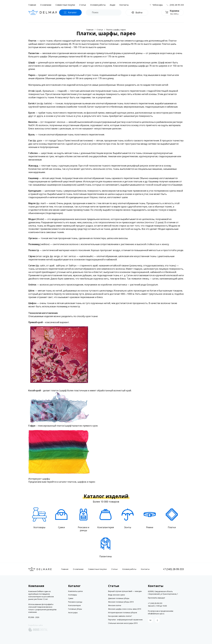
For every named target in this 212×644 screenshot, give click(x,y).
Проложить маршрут (156, 598)
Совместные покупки (65, 5)
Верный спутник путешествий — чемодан (125, 591)
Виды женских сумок (116, 595)
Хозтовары (73, 595)
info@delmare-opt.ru (156, 614)
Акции (112, 5)
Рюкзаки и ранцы (75, 602)
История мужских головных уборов (122, 613)
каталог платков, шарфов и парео (77, 482)
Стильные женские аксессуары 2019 (123, 623)
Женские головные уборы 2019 (121, 602)
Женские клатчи (115, 605)
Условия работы (98, 5)
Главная (32, 5)
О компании (46, 5)
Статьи (83, 5)
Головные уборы (75, 609)
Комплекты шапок (75, 591)
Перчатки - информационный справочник (125, 620)
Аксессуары (73, 613)
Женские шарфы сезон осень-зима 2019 (125, 609)
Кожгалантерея (74, 605)
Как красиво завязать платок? (120, 616)
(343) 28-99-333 (177, 5)
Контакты (124, 5)
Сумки (71, 598)
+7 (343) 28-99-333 (173, 569)
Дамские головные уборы (119, 598)
